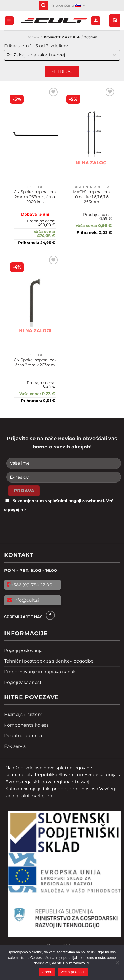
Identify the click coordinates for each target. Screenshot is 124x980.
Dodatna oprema (23, 736)
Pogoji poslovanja (23, 651)
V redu (47, 972)
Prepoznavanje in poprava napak (40, 672)
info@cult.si (26, 600)
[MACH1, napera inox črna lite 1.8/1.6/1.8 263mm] (92, 134)
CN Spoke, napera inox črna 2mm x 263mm (35, 362)
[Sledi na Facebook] (50, 615)
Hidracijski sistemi (24, 714)
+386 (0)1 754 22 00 (32, 585)
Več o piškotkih (73, 972)
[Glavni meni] (9, 21)
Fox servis (15, 746)
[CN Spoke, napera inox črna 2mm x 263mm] (35, 303)
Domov (33, 37)
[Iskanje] (44, 6)
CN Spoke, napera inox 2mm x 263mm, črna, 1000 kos (35, 197)
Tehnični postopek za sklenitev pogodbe (49, 661)
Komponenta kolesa (26, 725)
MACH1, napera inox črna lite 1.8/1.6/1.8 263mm (92, 197)
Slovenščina (69, 5)
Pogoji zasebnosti (23, 682)
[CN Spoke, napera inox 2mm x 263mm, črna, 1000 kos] (35, 134)
